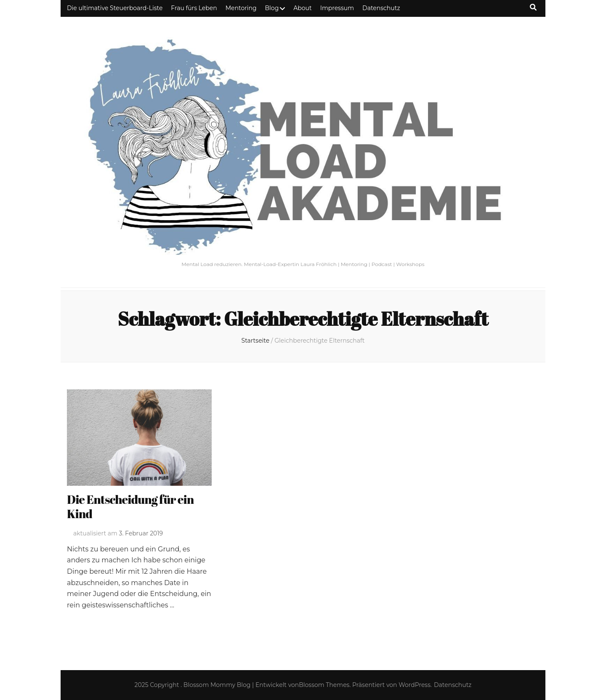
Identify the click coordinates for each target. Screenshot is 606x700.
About (302, 8)
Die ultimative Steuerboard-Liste (115, 8)
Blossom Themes (324, 685)
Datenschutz (381, 8)
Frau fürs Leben (194, 8)
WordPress (415, 685)
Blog (272, 8)
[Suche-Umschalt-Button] (533, 7)
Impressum (337, 8)
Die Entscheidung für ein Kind (130, 506)
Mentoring (241, 8)
